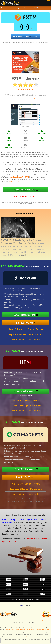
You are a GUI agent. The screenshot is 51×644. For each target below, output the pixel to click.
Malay (22, 606)
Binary (25, 133)
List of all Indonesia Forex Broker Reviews (26, 599)
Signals (42, 141)
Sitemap (41, 620)
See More (11, 641)
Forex (9, 133)
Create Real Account (24, 190)
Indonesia (5, 8)
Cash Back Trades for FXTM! (27, 36)
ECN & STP (9, 148)
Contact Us (16, 620)
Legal (33, 620)
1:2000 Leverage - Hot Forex (27, 395)
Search (36, 620)
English (19, 8)
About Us (10, 620)
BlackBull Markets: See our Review (26, 331)
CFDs (9, 141)
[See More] (26, 255)
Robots (25, 141)
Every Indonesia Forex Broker (26, 341)
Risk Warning (27, 620)
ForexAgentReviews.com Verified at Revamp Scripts (19, 636)
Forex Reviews (28, 8)
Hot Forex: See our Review (26, 402)
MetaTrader (42, 133)
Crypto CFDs (25, 148)
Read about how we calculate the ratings (25, 98)
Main (12, 8)
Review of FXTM (14, 181)
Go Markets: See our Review (26, 485)
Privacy (21, 620)
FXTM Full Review (25, 89)
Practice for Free (26, 322)
